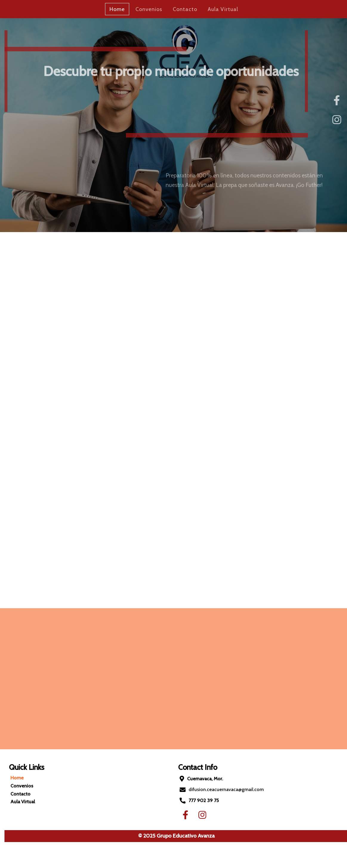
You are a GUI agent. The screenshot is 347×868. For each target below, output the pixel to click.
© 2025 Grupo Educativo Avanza (170, 836)
